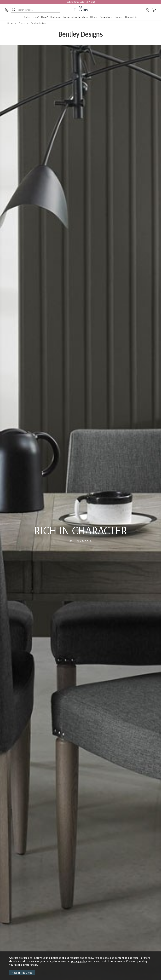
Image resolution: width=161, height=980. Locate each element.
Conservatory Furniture (75, 17)
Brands (118, 17)
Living (36, 17)
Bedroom (55, 17)
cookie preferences (26, 965)
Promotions (106, 17)
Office (94, 17)
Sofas (27, 17)
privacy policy (79, 961)
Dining (45, 17)
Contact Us (131, 17)
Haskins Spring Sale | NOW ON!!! (80, 2)
